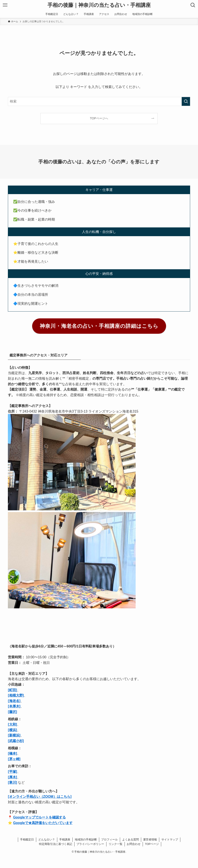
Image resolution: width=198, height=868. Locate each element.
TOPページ (152, 844)
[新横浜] (14, 735)
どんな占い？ (47, 839)
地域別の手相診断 (86, 839)
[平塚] (12, 772)
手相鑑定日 (27, 839)
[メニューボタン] (5, 5)
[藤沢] (12, 712)
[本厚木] (14, 706)
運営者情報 (150, 839)
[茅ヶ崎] (14, 759)
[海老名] (14, 701)
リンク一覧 (115, 844)
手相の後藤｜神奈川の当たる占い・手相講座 (99, 5)
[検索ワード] (99, 101)
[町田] (12, 690)
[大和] (12, 724)
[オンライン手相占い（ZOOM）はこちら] (40, 797)
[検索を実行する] (186, 101)
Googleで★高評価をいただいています (43, 823)
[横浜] (12, 730)
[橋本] (12, 753)
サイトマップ (170, 839)
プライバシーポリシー (90, 844)
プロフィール (109, 839)
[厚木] (12, 777)
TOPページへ (99, 118)
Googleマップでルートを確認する (39, 817)
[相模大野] (16, 695)
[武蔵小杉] (16, 741)
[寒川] (12, 782)
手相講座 (65, 839)
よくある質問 (131, 839)
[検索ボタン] (193, 5)
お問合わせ (134, 844)
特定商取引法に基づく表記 (56, 844)
